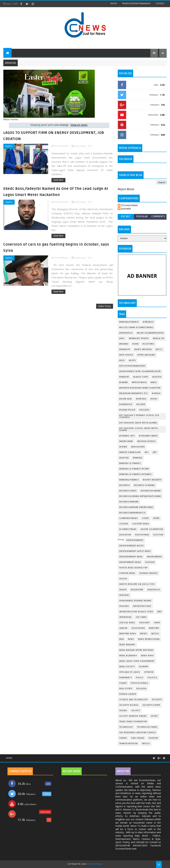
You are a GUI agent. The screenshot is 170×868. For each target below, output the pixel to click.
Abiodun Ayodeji (147, 441)
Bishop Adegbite (152, 480)
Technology (126, 727)
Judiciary (144, 623)
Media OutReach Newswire (136, 3)
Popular (142, 217)
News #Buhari (127, 645)
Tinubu (123, 738)
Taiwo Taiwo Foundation (133, 722)
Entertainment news (131, 557)
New (122, 639)
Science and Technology (134, 700)
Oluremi (144, 667)
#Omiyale (141, 399)
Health (123, 590)
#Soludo (144, 410)
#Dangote (125, 349)
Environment (155, 557)
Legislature (138, 628)
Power (123, 683)
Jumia (157, 623)
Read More (58, 180)
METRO (144, 634)
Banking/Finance (129, 322)
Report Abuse (126, 189)
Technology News (147, 727)
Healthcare (137, 590)
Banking (138, 458)
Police (140, 678)
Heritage (124, 595)
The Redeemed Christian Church (138, 733)
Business (125, 485)
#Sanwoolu (126, 404)
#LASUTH (157, 377)
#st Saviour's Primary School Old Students (139, 416)
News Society (127, 667)
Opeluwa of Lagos (130, 672)
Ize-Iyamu (141, 617)
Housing (124, 606)
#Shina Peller (127, 410)
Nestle (155, 634)
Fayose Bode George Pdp (134, 568)
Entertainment (135, 540)
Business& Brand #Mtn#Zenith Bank (140, 496)
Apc (147, 452)
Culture (124, 524)
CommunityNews (129, 518)
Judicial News (127, 623)
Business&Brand (129, 502)
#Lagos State (141, 377)
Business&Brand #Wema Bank (136, 507)
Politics (152, 678)
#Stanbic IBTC (127, 436)
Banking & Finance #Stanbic (136, 474)
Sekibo (123, 711)
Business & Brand (145, 485)
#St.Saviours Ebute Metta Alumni (138, 423)
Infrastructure (142, 606)
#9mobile (148, 322)
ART (155, 452)
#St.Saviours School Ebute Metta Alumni (139, 429)
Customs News (141, 524)
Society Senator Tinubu (133, 716)
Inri (159, 612)
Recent (126, 217)
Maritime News (128, 634)
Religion (141, 689)
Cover (145, 518)
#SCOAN (141, 404)
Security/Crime (151, 705)
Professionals (140, 683)
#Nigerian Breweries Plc (134, 393)
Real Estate (126, 689)
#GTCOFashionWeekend (132, 366)
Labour (123, 628)
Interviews (126, 617)
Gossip (123, 579)
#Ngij (154, 382)
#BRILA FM (159, 338)
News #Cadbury (128, 656)
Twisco (146, 744)
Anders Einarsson (130, 452)
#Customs (148, 344)
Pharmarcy (126, 678)
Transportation (129, 744)
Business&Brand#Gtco (132, 513)
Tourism (153, 738)
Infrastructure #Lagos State (136, 612)
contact (160, 3)
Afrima (123, 447)
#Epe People (126, 355)
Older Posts (105, 306)
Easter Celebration (152, 529)
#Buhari (124, 344)
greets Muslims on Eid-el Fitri (137, 584)
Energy (9, 146)
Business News (128, 491)
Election (158, 535)
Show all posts (79, 125)
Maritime (154, 628)
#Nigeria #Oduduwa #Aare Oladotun (140, 388)
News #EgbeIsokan (149, 639)
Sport (154, 716)
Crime (156, 518)
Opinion (149, 672)
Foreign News (127, 573)
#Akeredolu (126, 333)
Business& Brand (151, 491)
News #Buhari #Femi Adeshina (136, 650)
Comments (158, 217)
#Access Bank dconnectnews (136, 327)
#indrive (124, 377)
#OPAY (154, 399)
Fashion (150, 562)
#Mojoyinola (139, 382)
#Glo (122, 360)
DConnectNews (129, 205)
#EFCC (159, 349)
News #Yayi (147, 656)
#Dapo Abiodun (143, 349)
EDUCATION (125, 535)
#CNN (135, 344)
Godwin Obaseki (149, 573)
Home (114, 3)
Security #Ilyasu (129, 705)
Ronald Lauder (128, 694)
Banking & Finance (130, 463)
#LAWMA (124, 382)
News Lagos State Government (137, 661)
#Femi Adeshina (146, 355)
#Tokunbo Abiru (148, 436)
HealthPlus (154, 590)
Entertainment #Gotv (132, 546)
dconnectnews (128, 529)
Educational (142, 535)
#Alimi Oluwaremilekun (150, 333)
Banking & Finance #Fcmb (134, 469)
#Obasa (156, 393)
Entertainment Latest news (135, 551)
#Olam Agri (126, 399)
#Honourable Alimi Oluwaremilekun (140, 371)
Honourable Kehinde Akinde (135, 601)
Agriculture (138, 447)
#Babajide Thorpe (139, 338)
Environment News (130, 562)
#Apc (122, 338)
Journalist (126, 209)
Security (157, 700)
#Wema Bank (126, 441)
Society (136, 711)
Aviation (124, 458)
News (131, 639)
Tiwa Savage (138, 738)
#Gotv (132, 360)
